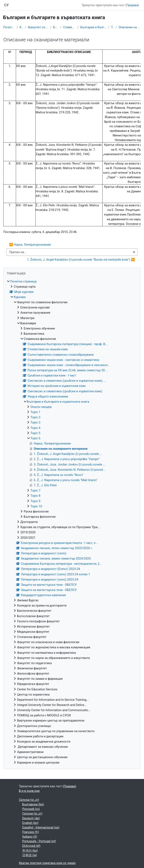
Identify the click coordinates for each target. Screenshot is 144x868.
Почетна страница (9, 27)
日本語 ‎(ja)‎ (30, 855)
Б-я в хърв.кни (29, 791)
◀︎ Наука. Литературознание (30, 245)
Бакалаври (56, 27)
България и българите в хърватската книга (93, 27)
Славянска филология (69, 27)
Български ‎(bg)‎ (33, 804)
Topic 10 (36, 506)
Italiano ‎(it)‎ (30, 837)
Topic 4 (35, 428)
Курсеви (21, 27)
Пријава (132, 5)
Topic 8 (35, 496)
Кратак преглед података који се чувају (47, 863)
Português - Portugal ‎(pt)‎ (39, 841)
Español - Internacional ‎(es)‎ (41, 827)
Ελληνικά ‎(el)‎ (31, 846)
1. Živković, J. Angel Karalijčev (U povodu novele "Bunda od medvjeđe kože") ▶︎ (81, 260)
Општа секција (41, 407)
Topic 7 (35, 490)
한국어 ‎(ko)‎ (30, 851)
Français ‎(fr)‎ (31, 832)
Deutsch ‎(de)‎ (31, 818)
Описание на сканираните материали (130, 27)
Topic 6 (113, 27)
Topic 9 (35, 501)
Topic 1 (35, 412)
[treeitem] (72, 522)
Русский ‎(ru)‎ (31, 809)
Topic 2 (35, 417)
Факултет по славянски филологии (38, 27)
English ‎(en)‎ (30, 823)
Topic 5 (35, 433)
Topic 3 (35, 422)
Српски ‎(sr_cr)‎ (29, 800)
